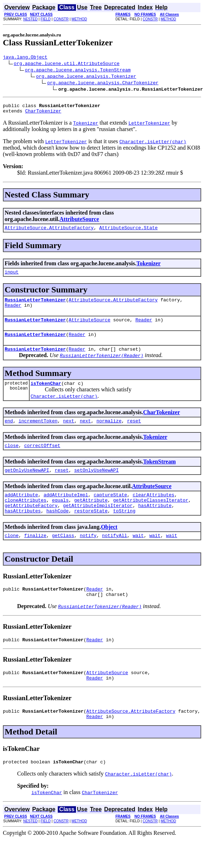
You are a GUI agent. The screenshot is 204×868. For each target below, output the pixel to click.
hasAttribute (155, 523)
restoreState (91, 530)
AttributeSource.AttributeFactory (49, 232)
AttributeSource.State (128, 232)
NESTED (30, 19)
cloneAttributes (25, 517)
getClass (63, 556)
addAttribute (21, 511)
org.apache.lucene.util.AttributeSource (67, 64)
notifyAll (114, 556)
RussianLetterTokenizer (35, 306)
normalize (109, 433)
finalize (35, 556)
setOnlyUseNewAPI (96, 485)
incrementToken (38, 433)
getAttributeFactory (31, 523)
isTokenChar (46, 395)
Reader (13, 312)
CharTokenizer (43, 114)
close (12, 459)
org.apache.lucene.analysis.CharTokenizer (103, 84)
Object (109, 546)
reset (134, 433)
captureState (111, 511)
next (69, 433)
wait (138, 556)
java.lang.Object (25, 58)
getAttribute (91, 517)
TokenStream (159, 475)
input (12, 277)
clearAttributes (154, 511)
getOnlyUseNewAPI (27, 485)
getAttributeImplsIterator (98, 523)
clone (12, 556)
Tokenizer (148, 268)
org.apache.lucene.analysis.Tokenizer (86, 77)
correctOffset (42, 459)
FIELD (46, 19)
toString (124, 530)
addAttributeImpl (66, 511)
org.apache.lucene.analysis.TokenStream (78, 71)
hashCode (57, 530)
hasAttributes (23, 530)
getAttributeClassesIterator (151, 517)
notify (88, 556)
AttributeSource (79, 222)
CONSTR (61, 19)
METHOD (79, 19)
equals (60, 517)
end (9, 433)
